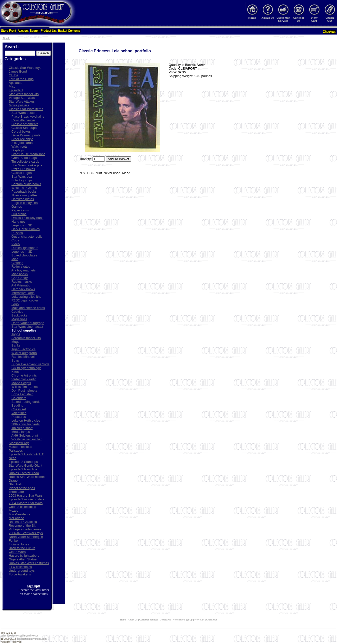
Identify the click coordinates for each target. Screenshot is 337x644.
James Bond (18, 71)
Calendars (19, 398)
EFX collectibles (20, 567)
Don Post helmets (24, 390)
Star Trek (15, 484)
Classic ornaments (25, 124)
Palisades (16, 450)
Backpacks (19, 315)
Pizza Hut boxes (23, 169)
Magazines (19, 319)
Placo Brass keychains (28, 116)
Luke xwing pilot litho (26, 297)
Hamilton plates (23, 199)
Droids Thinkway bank (27, 218)
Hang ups (18, 222)
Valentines (19, 413)
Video (16, 244)
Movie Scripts (21, 383)
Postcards (19, 417)
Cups (15, 240)
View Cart (199, 620)
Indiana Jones (19, 544)
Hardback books (23, 289)
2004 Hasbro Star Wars (26, 503)
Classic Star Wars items (26, 109)
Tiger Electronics (23, 349)
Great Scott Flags (24, 158)
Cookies (17, 312)
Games (17, 207)
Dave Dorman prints (26, 135)
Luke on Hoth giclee (26, 420)
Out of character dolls (27, 237)
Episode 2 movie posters (26, 499)
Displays (18, 150)
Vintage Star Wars (22, 98)
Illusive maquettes (24, 195)
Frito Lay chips (22, 180)
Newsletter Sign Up (183, 620)
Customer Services (149, 620)
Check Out (212, 620)
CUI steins (19, 214)
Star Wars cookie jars (27, 165)
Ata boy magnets (23, 270)
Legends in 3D (22, 225)
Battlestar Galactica (23, 522)
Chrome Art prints (24, 375)
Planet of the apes (22, 488)
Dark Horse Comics (26, 229)
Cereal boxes (21, 131)
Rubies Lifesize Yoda (24, 473)
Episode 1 (16, 90)
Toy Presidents (19, 514)
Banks (16, 345)
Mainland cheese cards (28, 308)
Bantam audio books (26, 184)
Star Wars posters (24, 113)
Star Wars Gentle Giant (25, 465)
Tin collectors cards (25, 162)
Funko (13, 541)
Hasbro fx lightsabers (24, 556)
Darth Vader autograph (28, 323)
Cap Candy (20, 278)
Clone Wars (17, 552)
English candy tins (25, 203)
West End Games (24, 188)
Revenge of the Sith (23, 526)
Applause (15, 83)
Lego (15, 304)
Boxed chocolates (24, 255)
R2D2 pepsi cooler (25, 300)
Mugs (15, 342)
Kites (15, 372)
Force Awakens (20, 574)
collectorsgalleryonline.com (31, 639)
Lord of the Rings (21, 79)
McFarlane (16, 518)
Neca (12, 458)
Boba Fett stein (22, 394)
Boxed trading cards (26, 402)
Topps (16, 334)
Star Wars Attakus (22, 101)
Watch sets (19, 146)
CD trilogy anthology (26, 368)
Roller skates (21, 267)
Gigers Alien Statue (23, 559)
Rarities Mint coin (24, 357)
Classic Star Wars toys (25, 68)
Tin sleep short (22, 428)
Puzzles (17, 233)
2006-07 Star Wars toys (26, 533)
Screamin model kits (26, 338)
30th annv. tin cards (26, 424)
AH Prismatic (21, 285)
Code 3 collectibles (22, 507)
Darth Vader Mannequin (26, 537)
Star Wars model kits (24, 94)
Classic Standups (24, 128)
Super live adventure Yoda (30, 364)
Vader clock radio (24, 379)
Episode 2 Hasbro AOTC (26, 454)
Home (123, 620)
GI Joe (13, 75)
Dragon (14, 480)
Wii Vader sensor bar (26, 439)
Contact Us (165, 620)
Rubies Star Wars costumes (29, 563)
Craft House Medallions (28, 154)
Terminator (16, 492)
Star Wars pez (22, 177)
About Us (133, 620)
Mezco (13, 511)
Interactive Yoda (23, 293)
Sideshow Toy (19, 443)
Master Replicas (20, 447)
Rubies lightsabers (25, 248)
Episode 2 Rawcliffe (23, 469)
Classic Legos (22, 173)
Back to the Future (22, 548)
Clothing (17, 263)
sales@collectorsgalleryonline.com (20, 636)
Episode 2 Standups (23, 462)
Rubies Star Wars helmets (28, 477)
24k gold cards (22, 143)
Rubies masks (22, 282)
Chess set (19, 409)
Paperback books (24, 192)
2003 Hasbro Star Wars (26, 496)
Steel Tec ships (22, 139)
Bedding (17, 405)
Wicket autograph (24, 353)
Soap (15, 360)
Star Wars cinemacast (27, 327)
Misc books (20, 274)
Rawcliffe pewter (23, 120)
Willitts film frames (25, 387)
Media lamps (21, 432)
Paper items (20, 210)
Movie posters (19, 105)
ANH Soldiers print (25, 435)
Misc (12, 86)
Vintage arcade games (25, 529)
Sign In (6, 38)
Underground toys (22, 571)
